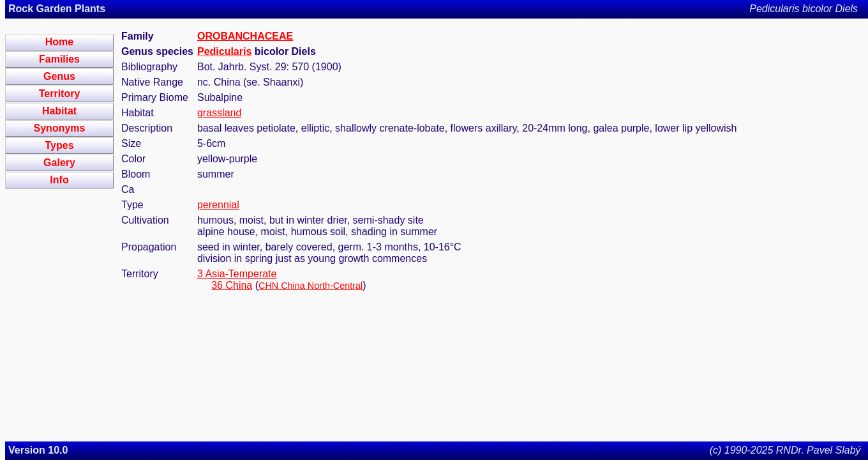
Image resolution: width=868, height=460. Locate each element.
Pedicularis (224, 51)
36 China (232, 285)
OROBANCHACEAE (245, 36)
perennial (218, 205)
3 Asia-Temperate (237, 274)
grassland (219, 113)
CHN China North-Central (311, 286)
